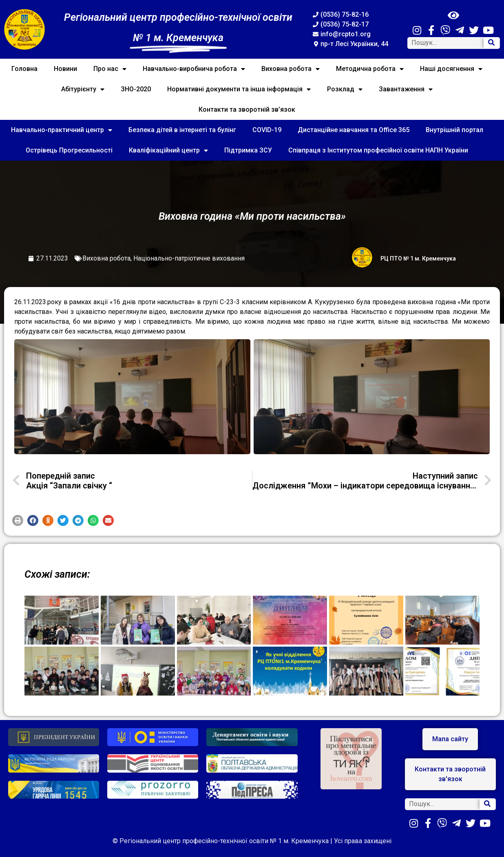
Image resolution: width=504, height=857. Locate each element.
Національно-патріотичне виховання (189, 258)
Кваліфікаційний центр (168, 150)
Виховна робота (291, 69)
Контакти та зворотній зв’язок (247, 109)
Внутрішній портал (454, 130)
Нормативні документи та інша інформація (239, 89)
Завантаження (406, 89)
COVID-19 (267, 130)
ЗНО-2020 (136, 89)
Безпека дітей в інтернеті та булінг (182, 130)
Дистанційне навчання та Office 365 (354, 130)
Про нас (110, 69)
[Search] (491, 43)
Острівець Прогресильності (69, 150)
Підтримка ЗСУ (248, 150)
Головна (24, 69)
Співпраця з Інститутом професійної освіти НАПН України (378, 150)
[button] (18, 520)
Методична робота (370, 69)
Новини (65, 69)
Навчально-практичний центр (62, 130)
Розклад (345, 89)
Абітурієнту (83, 89)
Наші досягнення (451, 69)
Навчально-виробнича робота (194, 69)
